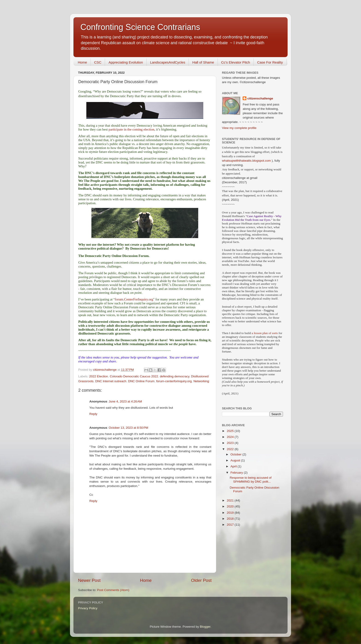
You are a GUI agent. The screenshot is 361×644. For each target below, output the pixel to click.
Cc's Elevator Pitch (236, 62)
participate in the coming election (132, 129)
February (237, 473)
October (236, 454)
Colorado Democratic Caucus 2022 (134, 376)
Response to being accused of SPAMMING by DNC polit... (251, 479)
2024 (231, 437)
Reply (93, 414)
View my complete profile (239, 128)
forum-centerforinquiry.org (174, 381)
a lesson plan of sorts (265, 333)
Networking (201, 381)
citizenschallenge (260, 98)
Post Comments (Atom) (113, 590)
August (236, 460)
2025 (231, 431)
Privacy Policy (88, 608)
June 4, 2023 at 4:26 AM (125, 401)
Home (82, 62)
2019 (231, 513)
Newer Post (89, 580)
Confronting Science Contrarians (140, 27)
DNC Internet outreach (111, 381)
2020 (231, 506)
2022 (231, 449)
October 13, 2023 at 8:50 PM (128, 428)
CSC (98, 62)
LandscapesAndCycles (168, 62)
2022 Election (99, 376)
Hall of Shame (203, 62)
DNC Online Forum (141, 381)
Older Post (201, 580)
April (234, 466)
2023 (231, 443)
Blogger (205, 627)
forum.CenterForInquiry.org (134, 299)
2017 (231, 525)
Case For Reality (270, 62)
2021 (231, 500)
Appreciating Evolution (126, 62)
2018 (231, 519)
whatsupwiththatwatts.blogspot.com (246, 161)
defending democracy (175, 376)
